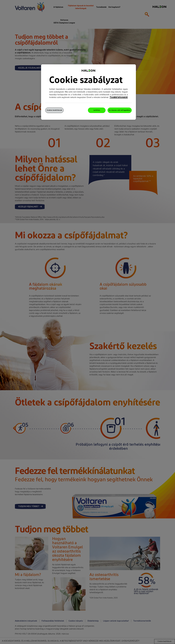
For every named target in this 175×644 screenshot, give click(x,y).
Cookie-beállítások (54, 110)
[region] (88, 92)
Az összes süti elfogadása (120, 110)
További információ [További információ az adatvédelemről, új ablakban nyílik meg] (119, 97)
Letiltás (97, 110)
